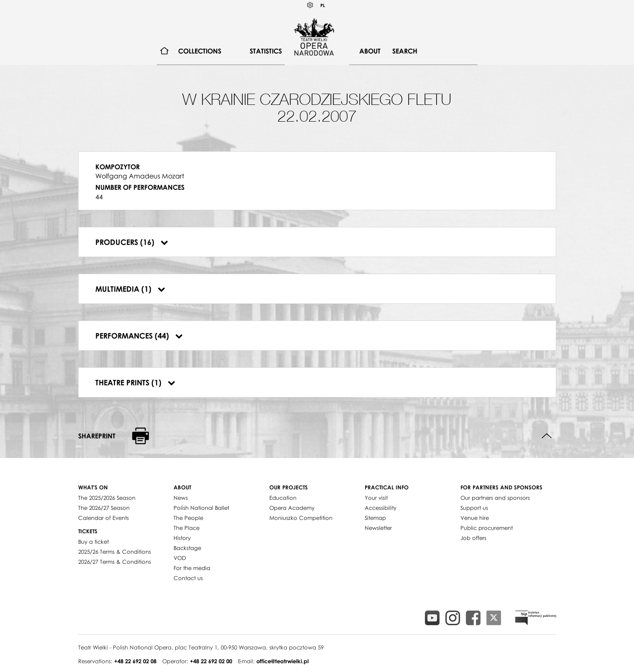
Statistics (266, 51)
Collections (200, 51)
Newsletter (378, 528)
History (182, 538)
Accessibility (381, 508)
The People (188, 518)
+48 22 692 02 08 (135, 661)
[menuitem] (165, 51)
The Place (187, 528)
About (370, 51)
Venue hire (475, 518)
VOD (180, 558)
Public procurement (487, 528)
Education (283, 498)
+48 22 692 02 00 (211, 661)
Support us (474, 508)
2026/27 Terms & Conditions (115, 562)
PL (323, 5)
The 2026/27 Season (104, 508)
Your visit (376, 498)
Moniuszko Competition (301, 518)
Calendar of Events (104, 518)
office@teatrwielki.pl (282, 661)
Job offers (473, 538)
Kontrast (310, 5)
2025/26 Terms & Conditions (115, 552)
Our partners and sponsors (495, 498)
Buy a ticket (93, 542)
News (181, 498)
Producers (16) (132, 242)
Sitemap (375, 518)
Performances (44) (139, 336)
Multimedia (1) (130, 289)
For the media (192, 568)
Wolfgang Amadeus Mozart (140, 176)
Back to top (547, 436)
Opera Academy (292, 508)
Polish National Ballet (201, 508)
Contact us (188, 578)
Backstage (187, 548)
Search (405, 51)
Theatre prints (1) (135, 382)
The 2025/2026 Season (107, 498)
